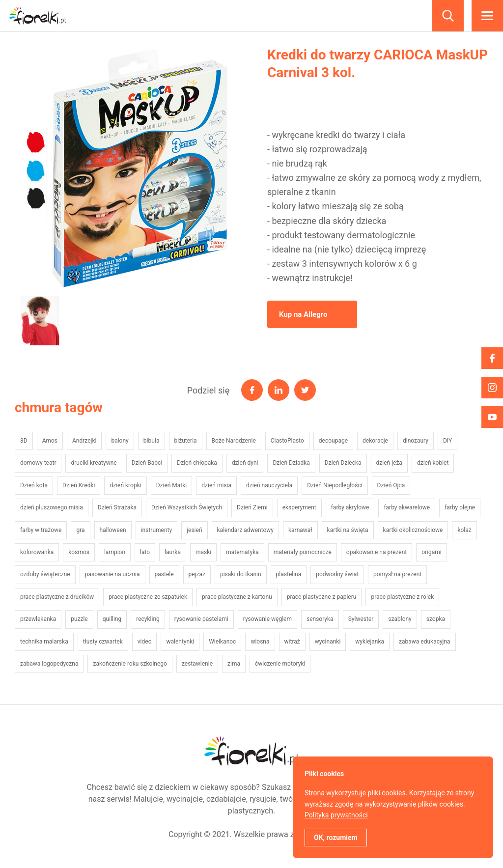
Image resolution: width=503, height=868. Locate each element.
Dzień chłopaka (197, 463)
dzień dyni (245, 463)
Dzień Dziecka (343, 463)
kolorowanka (37, 552)
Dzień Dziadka (291, 463)
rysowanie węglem (267, 619)
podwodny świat (337, 574)
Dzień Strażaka (117, 507)
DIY (447, 441)
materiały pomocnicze (303, 552)
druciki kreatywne (94, 463)
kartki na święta (348, 530)
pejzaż (197, 574)
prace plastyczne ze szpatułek (148, 597)
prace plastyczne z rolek (402, 597)
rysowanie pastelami (201, 619)
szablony (400, 619)
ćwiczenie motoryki (280, 664)
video (145, 642)
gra (80, 530)
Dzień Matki (172, 485)
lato (145, 552)
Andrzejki (84, 441)
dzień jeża (389, 463)
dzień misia (216, 485)
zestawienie (197, 664)
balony (120, 441)
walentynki (180, 642)
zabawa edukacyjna (425, 642)
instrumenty (156, 530)
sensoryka (320, 619)
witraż (292, 642)
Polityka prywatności (336, 815)
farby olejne (460, 507)
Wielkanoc (222, 642)
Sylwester (361, 619)
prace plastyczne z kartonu (237, 597)
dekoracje (375, 441)
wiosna (260, 642)
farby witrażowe (41, 530)
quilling (112, 619)
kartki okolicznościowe (413, 530)
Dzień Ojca (391, 485)
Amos (50, 441)
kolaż (464, 530)
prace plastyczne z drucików (57, 597)
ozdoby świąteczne (45, 574)
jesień (194, 530)
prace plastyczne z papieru (322, 597)
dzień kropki (125, 485)
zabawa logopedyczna (49, 664)
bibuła (152, 441)
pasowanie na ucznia (112, 574)
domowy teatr (38, 463)
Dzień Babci (147, 463)
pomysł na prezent (397, 574)
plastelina (289, 574)
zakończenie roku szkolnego (130, 664)
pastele (164, 574)
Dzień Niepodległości (335, 485)
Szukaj (448, 16)
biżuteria (186, 441)
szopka (436, 619)
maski (203, 552)
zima (234, 664)
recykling (148, 619)
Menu (487, 16)
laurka (173, 552)
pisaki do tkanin (241, 574)
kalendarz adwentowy (245, 530)
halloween (113, 530)
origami (432, 552)
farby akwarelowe (407, 507)
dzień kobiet (433, 463)
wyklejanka (370, 642)
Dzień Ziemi (252, 507)
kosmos (79, 552)
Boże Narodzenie (234, 441)
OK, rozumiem (336, 838)
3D (24, 441)
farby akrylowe (350, 507)
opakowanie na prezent (377, 552)
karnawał (300, 530)
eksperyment (299, 507)
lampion (115, 552)
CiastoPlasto (287, 441)
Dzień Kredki (79, 485)
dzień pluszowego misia (52, 507)
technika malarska (44, 642)
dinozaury (416, 441)
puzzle (79, 619)
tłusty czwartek (103, 642)
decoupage (333, 441)
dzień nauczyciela (269, 485)
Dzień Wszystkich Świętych (187, 507)
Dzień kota (34, 485)
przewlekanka (38, 619)
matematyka (242, 552)
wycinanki (328, 642)
